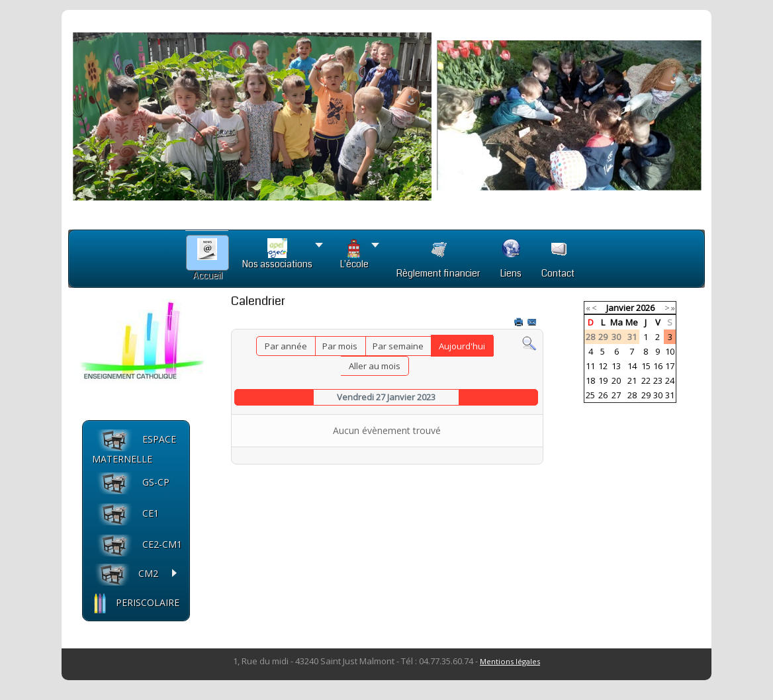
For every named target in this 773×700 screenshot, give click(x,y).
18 (590, 380)
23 (658, 380)
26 (603, 395)
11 (590, 366)
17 (670, 366)
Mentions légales (510, 661)
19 (603, 380)
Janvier (620, 308)
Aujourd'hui (462, 346)
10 (670, 351)
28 (632, 395)
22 (646, 380)
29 (646, 395)
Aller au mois (375, 366)
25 (590, 395)
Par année (286, 346)
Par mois (340, 346)
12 (603, 366)
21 (632, 380)
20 (616, 380)
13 (616, 366)
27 (616, 395)
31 (670, 395)
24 (670, 380)
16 (658, 366)
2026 (645, 308)
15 (646, 366)
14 (632, 366)
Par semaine (398, 346)
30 (658, 395)
